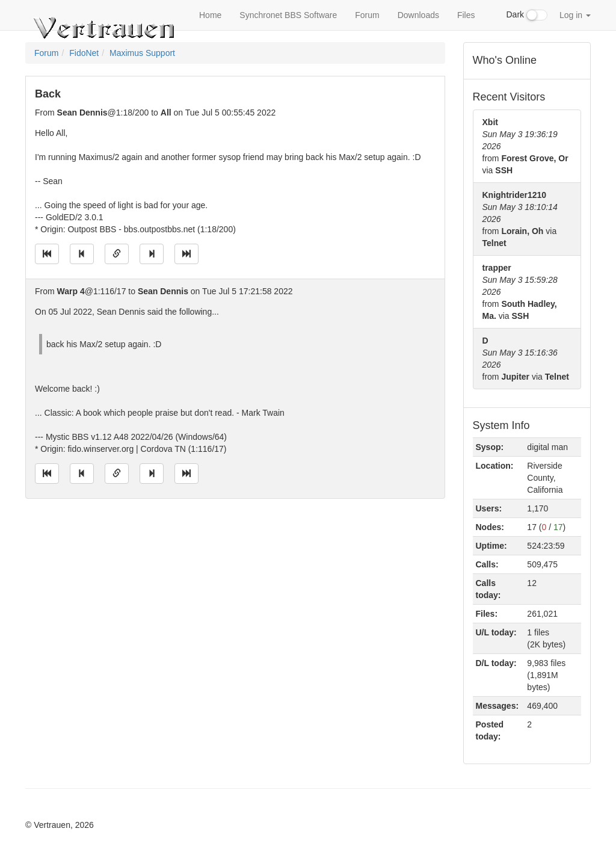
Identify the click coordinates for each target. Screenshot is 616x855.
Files (466, 15)
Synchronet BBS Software (288, 15)
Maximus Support (142, 53)
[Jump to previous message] (82, 254)
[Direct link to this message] (117, 254)
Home (210, 15)
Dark (527, 15)
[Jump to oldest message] (47, 254)
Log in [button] (575, 15)
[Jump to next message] (152, 254)
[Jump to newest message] (186, 254)
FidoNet (84, 53)
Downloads (418, 15)
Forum (367, 15)
